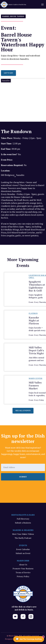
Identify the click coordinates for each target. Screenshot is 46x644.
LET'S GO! (8, 73)
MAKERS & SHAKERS (23, 530)
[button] (42, 5)
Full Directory (23, 519)
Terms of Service (23, 572)
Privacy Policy (23, 576)
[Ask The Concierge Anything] (29, 639)
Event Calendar (23, 549)
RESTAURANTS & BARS (23, 515)
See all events (23, 411)
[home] (18, 5)
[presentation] (20, 487)
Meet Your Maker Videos (23, 534)
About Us (23, 565)
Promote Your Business (23, 569)
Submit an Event (23, 553)
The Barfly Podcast (23, 538)
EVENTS (23, 545)
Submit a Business (23, 523)
